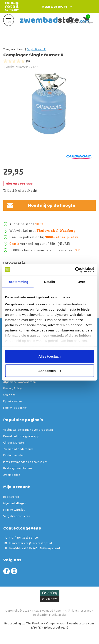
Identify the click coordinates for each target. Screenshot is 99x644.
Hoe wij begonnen (15, 408)
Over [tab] (81, 282)
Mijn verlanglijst (14, 509)
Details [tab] (50, 282)
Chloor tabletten (14, 442)
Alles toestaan (50, 356)
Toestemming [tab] (18, 282)
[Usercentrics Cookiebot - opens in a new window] (75, 270)
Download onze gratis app (21, 436)
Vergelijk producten (17, 516)
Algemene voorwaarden (19, 382)
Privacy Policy (13, 388)
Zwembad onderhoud (18, 449)
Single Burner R (36, 49)
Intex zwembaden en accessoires (25, 462)
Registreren (11, 497)
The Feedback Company (42, 623)
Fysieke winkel (13, 401)
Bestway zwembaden (18, 468)
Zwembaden (12, 475)
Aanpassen (50, 371)
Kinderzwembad (14, 455)
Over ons (9, 395)
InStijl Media (57, 615)
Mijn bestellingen (15, 503)
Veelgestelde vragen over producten (28, 430)
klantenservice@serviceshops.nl (28, 543)
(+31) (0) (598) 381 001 (21, 538)
